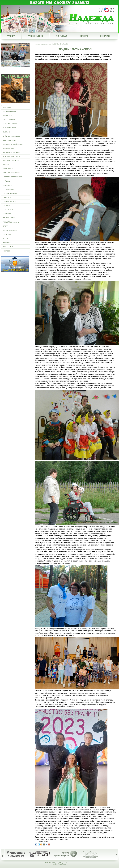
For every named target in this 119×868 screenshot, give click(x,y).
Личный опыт (8, 169)
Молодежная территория (13, 177)
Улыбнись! (7, 242)
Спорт (5, 226)
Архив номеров (35, 36)
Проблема (7, 206)
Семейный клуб (9, 218)
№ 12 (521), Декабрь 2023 (60, 44)
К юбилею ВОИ (8, 148)
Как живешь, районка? (11, 152)
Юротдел (6, 251)
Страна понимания (10, 230)
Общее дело (8, 185)
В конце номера (9, 120)
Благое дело (8, 116)
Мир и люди (61, 36)
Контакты (105, 36)
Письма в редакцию (11, 193)
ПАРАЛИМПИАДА (9, 189)
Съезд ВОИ (7, 234)
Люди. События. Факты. (12, 173)
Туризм (6, 238)
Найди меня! (8, 181)
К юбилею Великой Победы (13, 144)
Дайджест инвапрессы (12, 136)
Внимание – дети (9, 128)
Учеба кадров (8, 246)
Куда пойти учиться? (11, 161)
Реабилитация (8, 210)
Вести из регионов (10, 124)
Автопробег (7, 107)
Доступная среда (10, 140)
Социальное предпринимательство (12, 222)
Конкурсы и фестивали (12, 157)
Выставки (7, 132)
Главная (11, 36)
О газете (84, 36)
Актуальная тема (9, 112)
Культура (6, 165)
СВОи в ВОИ (7, 214)
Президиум (7, 197)
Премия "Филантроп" (11, 201)
